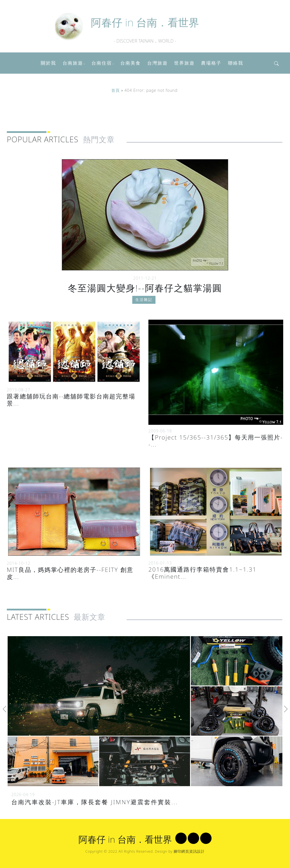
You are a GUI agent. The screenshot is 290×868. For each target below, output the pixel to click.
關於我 (48, 63)
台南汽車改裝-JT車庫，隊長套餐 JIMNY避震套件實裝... (95, 802)
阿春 (145, 22)
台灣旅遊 (157, 63)
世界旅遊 (184, 63)
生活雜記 (144, 303)
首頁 (116, 90)
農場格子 (211, 63)
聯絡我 (236, 63)
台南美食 (131, 63)
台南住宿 (102, 63)
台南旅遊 (73, 63)
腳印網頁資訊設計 (189, 851)
